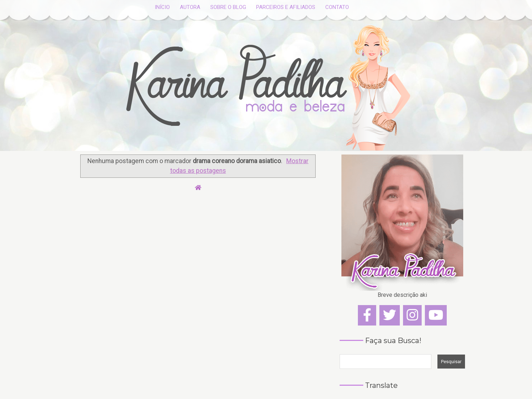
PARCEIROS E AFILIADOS (286, 7)
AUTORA (190, 7)
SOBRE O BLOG (228, 7)
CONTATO (337, 7)
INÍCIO (162, 7)
